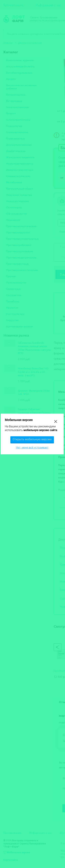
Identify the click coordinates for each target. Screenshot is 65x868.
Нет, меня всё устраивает (32, 447)
